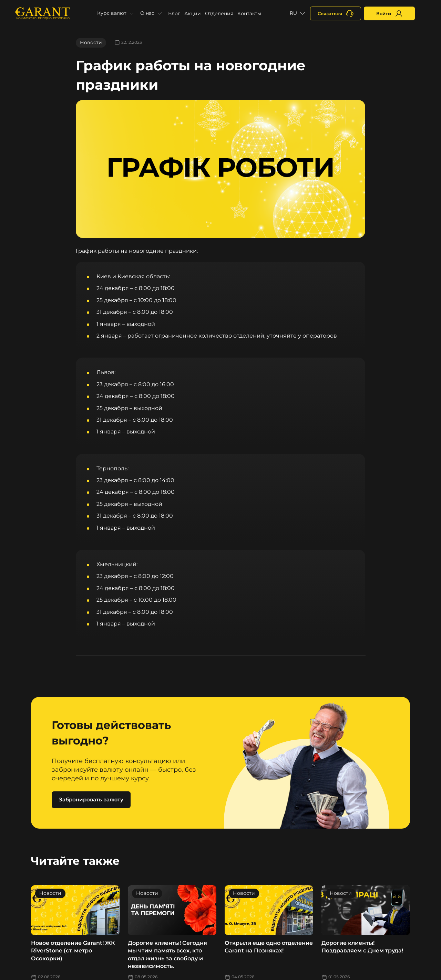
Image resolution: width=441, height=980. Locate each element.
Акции (193, 13)
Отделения (219, 13)
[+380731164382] (336, 13)
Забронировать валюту (91, 799)
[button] (117, 13)
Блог (174, 13)
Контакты (249, 13)
